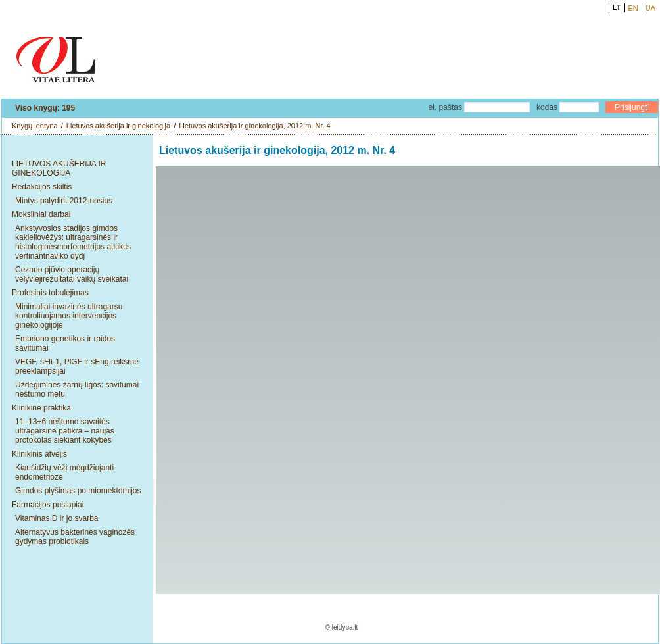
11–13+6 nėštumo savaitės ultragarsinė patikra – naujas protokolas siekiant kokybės (65, 431)
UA (650, 8)
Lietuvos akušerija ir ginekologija (118, 126)
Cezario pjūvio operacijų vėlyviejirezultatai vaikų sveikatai (72, 274)
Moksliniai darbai (41, 214)
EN (633, 8)
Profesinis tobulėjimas (50, 293)
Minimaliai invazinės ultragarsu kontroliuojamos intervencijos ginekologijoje (69, 316)
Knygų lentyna (35, 126)
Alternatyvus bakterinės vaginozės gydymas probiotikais (75, 537)
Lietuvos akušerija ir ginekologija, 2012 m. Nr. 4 (255, 126)
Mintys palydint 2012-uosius (64, 201)
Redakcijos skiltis (42, 187)
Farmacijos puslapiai (48, 505)
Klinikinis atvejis (39, 454)
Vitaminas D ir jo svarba (57, 518)
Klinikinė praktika (41, 408)
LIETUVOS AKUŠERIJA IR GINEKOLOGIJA (59, 168)
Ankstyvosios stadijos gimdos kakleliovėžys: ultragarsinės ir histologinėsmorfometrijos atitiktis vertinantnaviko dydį (73, 242)
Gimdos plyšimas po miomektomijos (78, 491)
